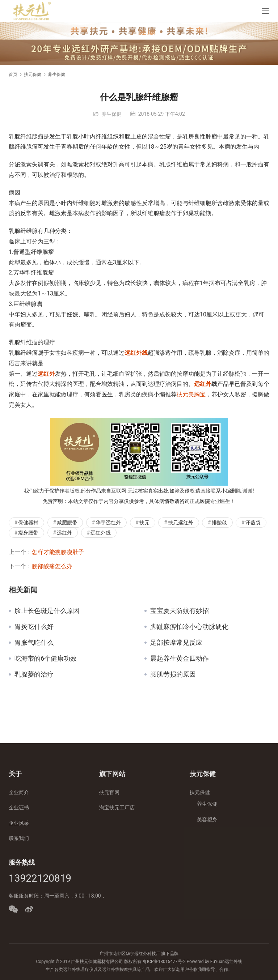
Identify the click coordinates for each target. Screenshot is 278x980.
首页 (13, 74)
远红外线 (136, 353)
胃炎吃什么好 (34, 627)
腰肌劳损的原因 (173, 674)
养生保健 (111, 114)
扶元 (182, 394)
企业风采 (19, 823)
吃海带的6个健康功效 (46, 659)
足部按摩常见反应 (176, 643)
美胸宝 (197, 394)
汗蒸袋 (253, 523)
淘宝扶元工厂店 (117, 808)
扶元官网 (109, 792)
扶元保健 (200, 792)
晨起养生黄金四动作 (180, 659)
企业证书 (19, 808)
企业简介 (19, 792)
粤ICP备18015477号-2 (164, 962)
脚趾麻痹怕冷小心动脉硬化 (189, 627)
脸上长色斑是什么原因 (47, 611)
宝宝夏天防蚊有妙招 (180, 611)
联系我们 (19, 838)
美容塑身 (207, 819)
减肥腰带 (67, 523)
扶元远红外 (181, 523)
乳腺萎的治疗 (34, 674)
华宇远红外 (108, 523)
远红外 (46, 374)
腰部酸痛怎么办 (52, 566)
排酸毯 (219, 523)
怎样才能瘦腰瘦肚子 (58, 552)
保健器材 (28, 523)
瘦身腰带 (28, 533)
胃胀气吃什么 (34, 643)
